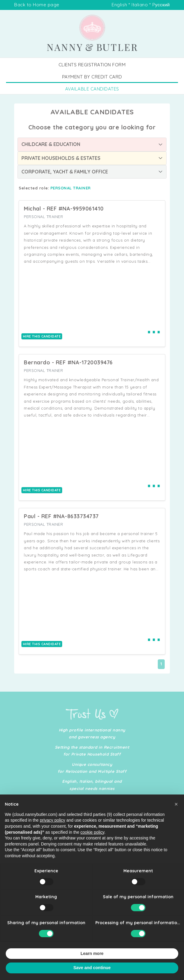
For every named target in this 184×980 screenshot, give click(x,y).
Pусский (161, 5)
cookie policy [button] (92, 843)
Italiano (140, 5)
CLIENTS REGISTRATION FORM (92, 65)
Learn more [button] (92, 965)
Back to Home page (37, 5)
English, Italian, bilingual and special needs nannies (92, 785)
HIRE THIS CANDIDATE (42, 336)
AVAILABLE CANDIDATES (92, 89)
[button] (176, 815)
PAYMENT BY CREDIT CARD (92, 77)
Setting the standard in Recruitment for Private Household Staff (92, 751)
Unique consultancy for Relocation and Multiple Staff (92, 768)
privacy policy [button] (52, 832)
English (119, 5)
